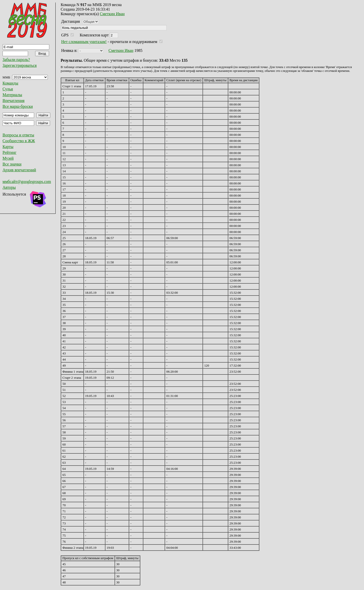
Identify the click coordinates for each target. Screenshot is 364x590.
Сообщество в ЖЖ (19, 141)
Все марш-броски (18, 106)
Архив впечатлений (19, 170)
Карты (8, 147)
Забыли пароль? (16, 60)
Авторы (9, 187)
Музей (8, 158)
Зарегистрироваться (20, 65)
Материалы (12, 95)
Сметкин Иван (112, 14)
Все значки (12, 164)
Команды (10, 83)
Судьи (8, 89)
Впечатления (14, 101)
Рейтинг (9, 152)
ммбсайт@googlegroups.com (27, 182)
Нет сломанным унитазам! (84, 42)
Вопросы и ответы (18, 135)
